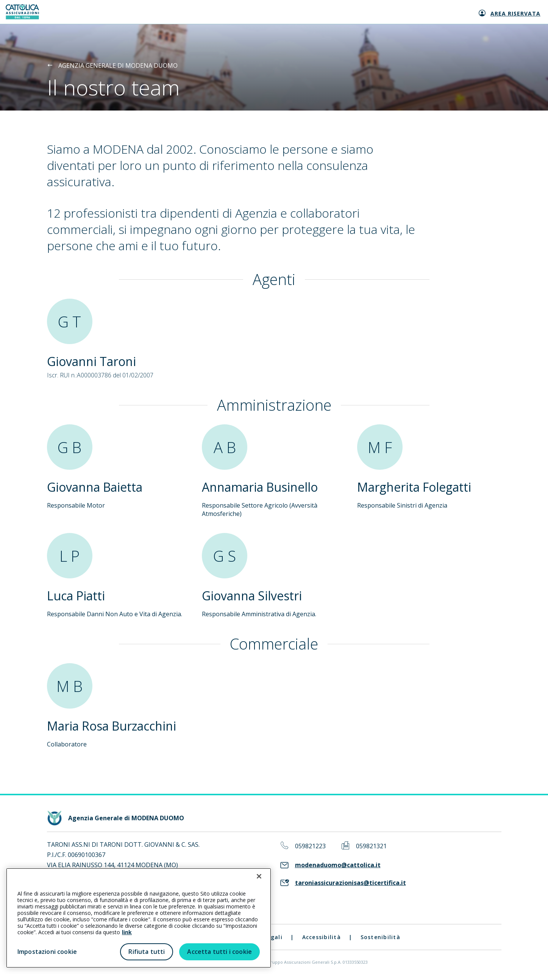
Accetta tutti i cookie (219, 952)
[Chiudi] (259, 876)
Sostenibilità (380, 937)
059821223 (310, 846)
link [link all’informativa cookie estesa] (127, 932)
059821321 (371, 846)
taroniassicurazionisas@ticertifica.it (351, 883)
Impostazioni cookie (47, 952)
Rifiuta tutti (147, 952)
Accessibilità (322, 937)
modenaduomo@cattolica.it (338, 865)
